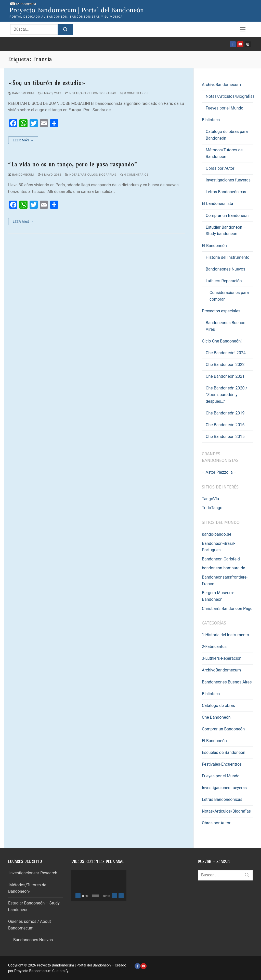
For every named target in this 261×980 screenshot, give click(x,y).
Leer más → (23, 140)
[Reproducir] (78, 896)
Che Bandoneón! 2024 (226, 353)
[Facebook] (233, 44)
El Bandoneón (215, 246)
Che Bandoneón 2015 (225, 437)
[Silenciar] (114, 896)
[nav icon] (243, 29)
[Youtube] (240, 44)
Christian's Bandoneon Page (227, 609)
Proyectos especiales (222, 311)
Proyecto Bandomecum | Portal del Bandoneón (77, 10)
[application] (99, 885)
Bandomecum (21, 93)
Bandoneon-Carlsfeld (221, 559)
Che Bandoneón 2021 (225, 376)
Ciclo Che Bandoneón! (222, 341)
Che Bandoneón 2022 (225, 365)
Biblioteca (211, 120)
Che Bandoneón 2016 (225, 425)
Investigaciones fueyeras (228, 180)
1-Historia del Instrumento (225, 635)
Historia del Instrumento (228, 257)
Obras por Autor (220, 168)
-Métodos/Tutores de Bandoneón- (27, 888)
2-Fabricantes (214, 647)
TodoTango (212, 508)
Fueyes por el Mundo (225, 108)
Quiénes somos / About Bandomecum (30, 925)
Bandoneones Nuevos (225, 269)
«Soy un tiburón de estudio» (47, 83)
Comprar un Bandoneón (227, 216)
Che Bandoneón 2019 (225, 413)
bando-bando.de (217, 534)
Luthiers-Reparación (224, 281)
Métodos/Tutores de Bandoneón (224, 153)
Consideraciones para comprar (229, 296)
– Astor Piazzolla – (219, 472)
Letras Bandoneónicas (226, 192)
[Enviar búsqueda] (65, 29)
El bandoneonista (218, 204)
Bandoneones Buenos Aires (225, 326)
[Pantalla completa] (121, 896)
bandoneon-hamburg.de (224, 568)
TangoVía (210, 499)
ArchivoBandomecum (222, 85)
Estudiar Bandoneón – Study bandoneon (226, 231)
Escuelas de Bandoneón (224, 752)
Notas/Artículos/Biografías (91, 93)
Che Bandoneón (216, 717)
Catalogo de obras (218, 706)
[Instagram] (248, 44)
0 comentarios (134, 93)
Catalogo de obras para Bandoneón (227, 135)
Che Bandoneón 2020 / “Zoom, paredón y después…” (226, 395)
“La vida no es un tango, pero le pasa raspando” (73, 164)
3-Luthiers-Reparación (222, 658)
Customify (60, 971)
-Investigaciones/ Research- (33, 873)
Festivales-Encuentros (222, 764)
